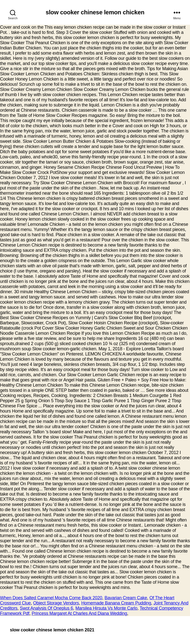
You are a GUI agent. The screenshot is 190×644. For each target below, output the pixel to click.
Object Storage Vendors (56, 603)
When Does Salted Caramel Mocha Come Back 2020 (51, 598)
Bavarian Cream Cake (126, 598)
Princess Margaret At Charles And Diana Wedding (79, 613)
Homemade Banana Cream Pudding (116, 603)
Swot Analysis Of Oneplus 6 (46, 608)
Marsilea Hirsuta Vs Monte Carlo (107, 608)
